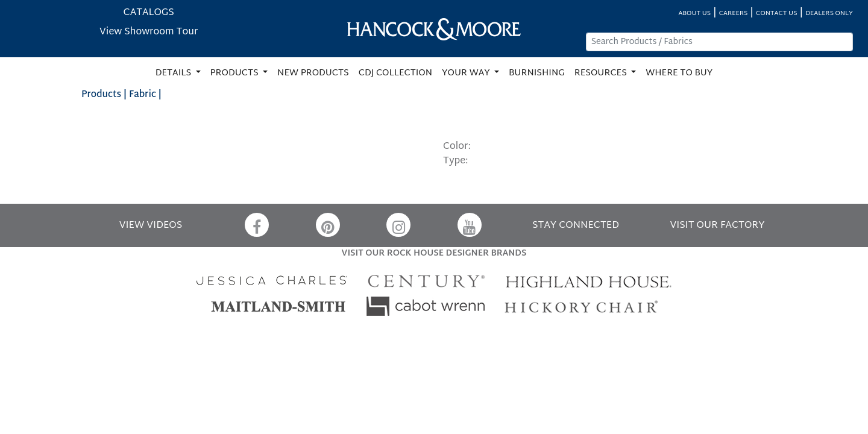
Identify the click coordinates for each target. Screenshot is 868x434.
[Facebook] (257, 225)
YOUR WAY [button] (467, 73)
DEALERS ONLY (829, 14)
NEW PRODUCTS (313, 73)
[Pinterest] (328, 225)
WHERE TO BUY (679, 73)
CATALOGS (149, 13)
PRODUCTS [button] (236, 73)
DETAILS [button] (175, 73)
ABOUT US (694, 14)
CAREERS (734, 14)
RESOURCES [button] (602, 73)
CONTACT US (776, 14)
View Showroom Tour (149, 32)
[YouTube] (470, 225)
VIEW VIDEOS (151, 226)
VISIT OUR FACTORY (717, 226)
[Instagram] (398, 225)
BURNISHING (537, 73)
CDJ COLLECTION (395, 73)
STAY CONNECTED (576, 226)
